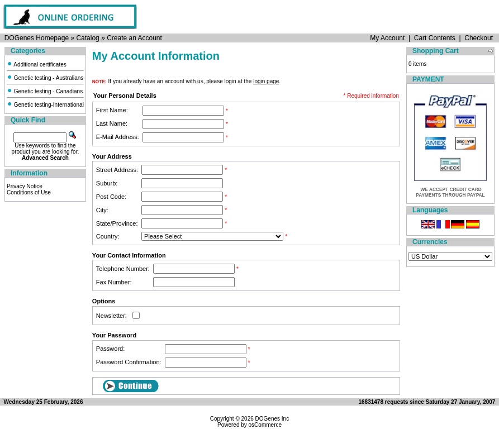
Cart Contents (435, 38)
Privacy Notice (25, 186)
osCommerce (265, 425)
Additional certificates (37, 65)
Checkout (479, 38)
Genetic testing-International (45, 105)
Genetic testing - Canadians (45, 91)
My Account (387, 38)
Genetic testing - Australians (45, 78)
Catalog (87, 38)
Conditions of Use (29, 192)
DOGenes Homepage (37, 38)
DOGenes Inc (272, 419)
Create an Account (134, 38)
